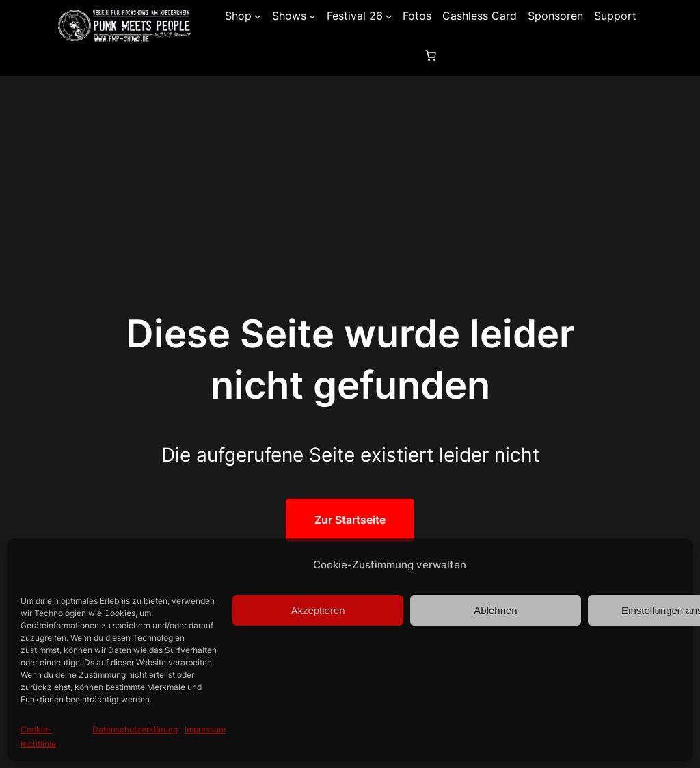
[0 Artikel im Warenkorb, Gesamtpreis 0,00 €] (431, 55)
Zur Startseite (350, 520)
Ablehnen (495, 610)
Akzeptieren (318, 610)
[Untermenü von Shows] (312, 16)
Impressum (205, 729)
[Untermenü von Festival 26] (389, 16)
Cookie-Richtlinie (38, 736)
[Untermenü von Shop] (258, 16)
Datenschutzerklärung (135, 729)
